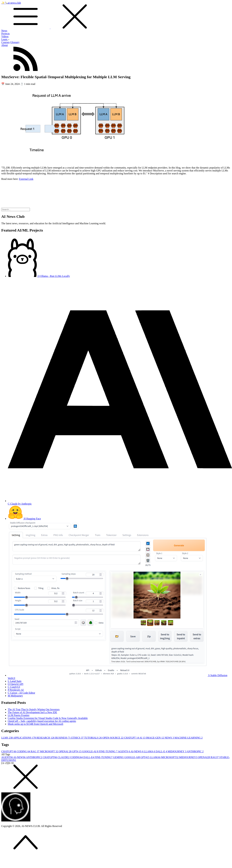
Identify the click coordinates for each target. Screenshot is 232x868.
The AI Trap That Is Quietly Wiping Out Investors (34, 709)
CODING (24, 751)
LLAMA (150, 751)
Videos (5, 36)
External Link (26, 179)
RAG (35, 751)
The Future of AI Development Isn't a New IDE (32, 712)
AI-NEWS (137, 751)
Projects (5, 34)
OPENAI (65, 751)
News (4, 31)
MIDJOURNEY (177, 751)
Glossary (15, 42)
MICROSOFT (49, 751)
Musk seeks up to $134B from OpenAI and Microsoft (35, 724)
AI (143, 738)
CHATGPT (132, 738)
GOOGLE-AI (91, 751)
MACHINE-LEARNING (189, 738)
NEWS (170, 738)
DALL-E (162, 751)
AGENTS (124, 751)
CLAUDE (64, 757)
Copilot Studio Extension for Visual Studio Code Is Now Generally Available (48, 718)
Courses (5, 42)
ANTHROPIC (195, 751)
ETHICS (78, 738)
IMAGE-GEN (155, 738)
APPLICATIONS (25, 738)
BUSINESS (63, 738)
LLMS (7, 738)
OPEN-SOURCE (113, 738)
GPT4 (77, 751)
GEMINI (119, 757)
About (5, 45)
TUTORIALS (93, 738)
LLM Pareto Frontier (19, 715)
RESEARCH (46, 738)
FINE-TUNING (108, 751)
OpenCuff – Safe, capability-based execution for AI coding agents (42, 721)
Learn (5, 39)
